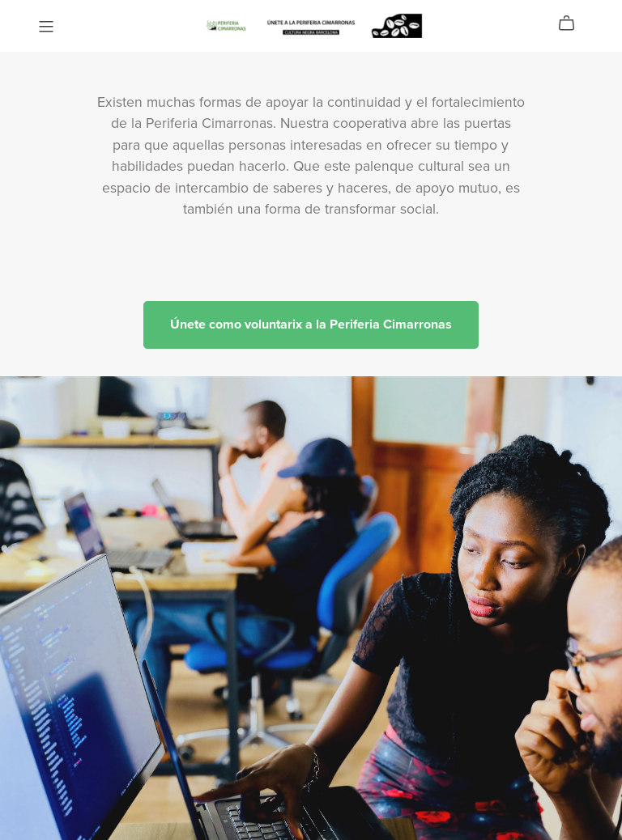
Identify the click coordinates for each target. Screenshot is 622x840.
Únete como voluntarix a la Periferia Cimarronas (311, 325)
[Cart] (573, 23)
